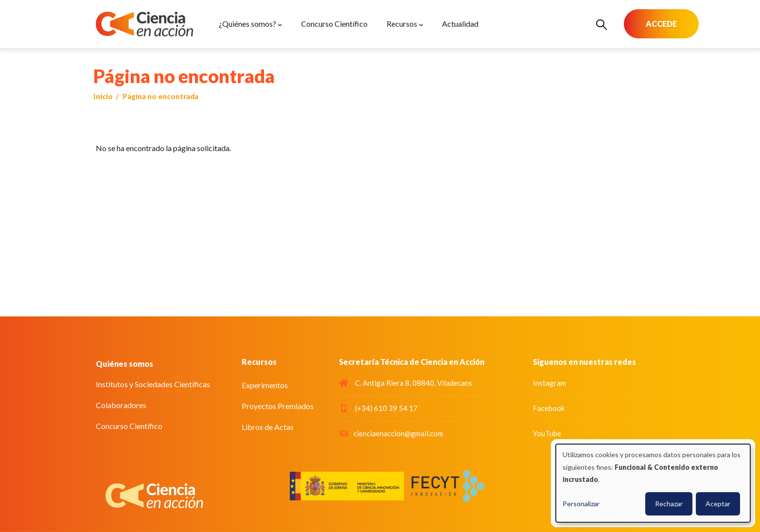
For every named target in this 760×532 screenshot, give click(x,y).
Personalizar (581, 504)
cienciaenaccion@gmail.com (391, 433)
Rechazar (669, 504)
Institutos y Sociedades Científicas (153, 384)
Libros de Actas (268, 427)
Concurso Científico (129, 426)
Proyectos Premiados (278, 406)
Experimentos (265, 385)
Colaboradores (121, 405)
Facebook (549, 408)
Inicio (103, 96)
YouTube (547, 433)
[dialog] (653, 483)
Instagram (549, 383)
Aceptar (718, 504)
